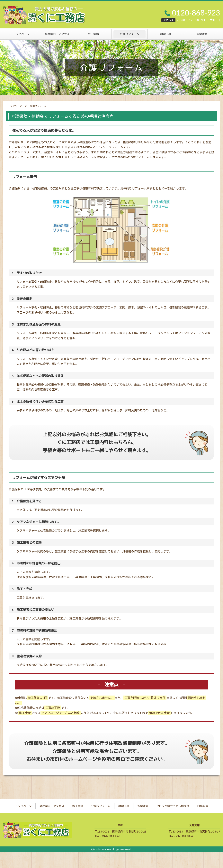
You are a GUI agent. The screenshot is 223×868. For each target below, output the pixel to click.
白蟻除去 (203, 806)
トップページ (21, 34)
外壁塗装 (202, 34)
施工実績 (93, 34)
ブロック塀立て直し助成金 (173, 806)
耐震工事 (166, 34)
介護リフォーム (129, 34)
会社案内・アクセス (57, 34)
